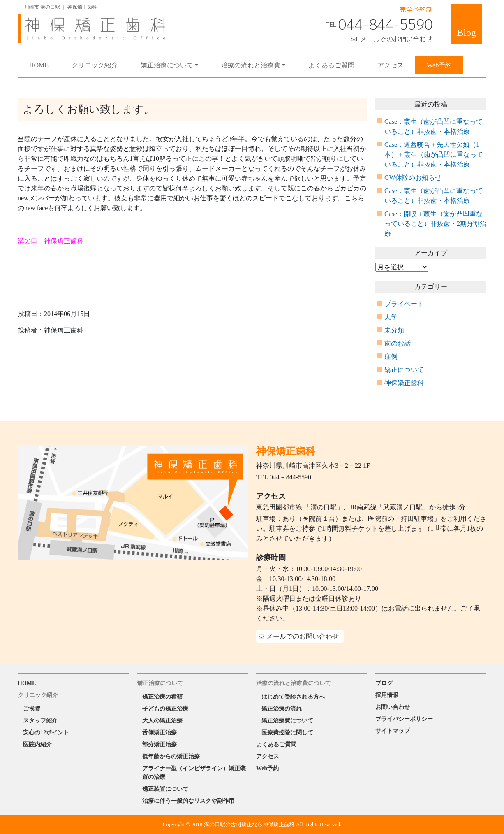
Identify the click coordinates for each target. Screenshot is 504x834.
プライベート (404, 304)
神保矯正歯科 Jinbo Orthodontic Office (92, 28)
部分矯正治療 (160, 745)
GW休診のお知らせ (413, 178)
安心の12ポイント (46, 733)
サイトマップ (393, 731)
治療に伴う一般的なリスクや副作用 (188, 801)
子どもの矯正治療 (165, 709)
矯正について (404, 370)
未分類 (394, 330)
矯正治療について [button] (167, 65)
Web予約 (439, 65)
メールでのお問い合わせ (396, 39)
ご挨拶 (32, 709)
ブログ (384, 683)
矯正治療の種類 (162, 697)
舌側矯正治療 (160, 733)
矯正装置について (165, 789)
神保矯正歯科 (404, 383)
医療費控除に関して (287, 733)
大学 (391, 317)
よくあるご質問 (331, 65)
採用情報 (387, 695)
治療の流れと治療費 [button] (251, 65)
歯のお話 (398, 343)
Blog (466, 33)
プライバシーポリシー (404, 719)
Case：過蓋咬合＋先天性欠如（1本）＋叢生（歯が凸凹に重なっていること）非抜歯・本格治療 (434, 154)
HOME (45, 65)
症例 (391, 357)
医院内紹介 (37, 745)
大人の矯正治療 (162, 721)
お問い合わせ (393, 707)
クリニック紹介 (95, 65)
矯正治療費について (287, 721)
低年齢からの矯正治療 (171, 756)
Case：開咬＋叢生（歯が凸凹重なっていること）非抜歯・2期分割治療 (435, 224)
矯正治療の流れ (282, 709)
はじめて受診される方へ (293, 697)
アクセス (391, 65)
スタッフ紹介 (40, 721)
